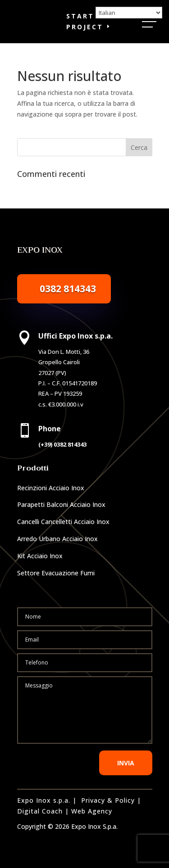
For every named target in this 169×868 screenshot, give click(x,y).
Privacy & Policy (108, 800)
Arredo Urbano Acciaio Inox (57, 539)
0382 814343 (68, 289)
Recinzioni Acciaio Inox (51, 488)
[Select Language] (129, 13)
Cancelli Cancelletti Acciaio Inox (63, 522)
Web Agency (92, 811)
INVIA (126, 763)
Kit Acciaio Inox (40, 556)
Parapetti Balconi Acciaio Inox (61, 504)
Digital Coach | (43, 811)
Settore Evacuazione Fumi (56, 573)
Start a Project (85, 21)
